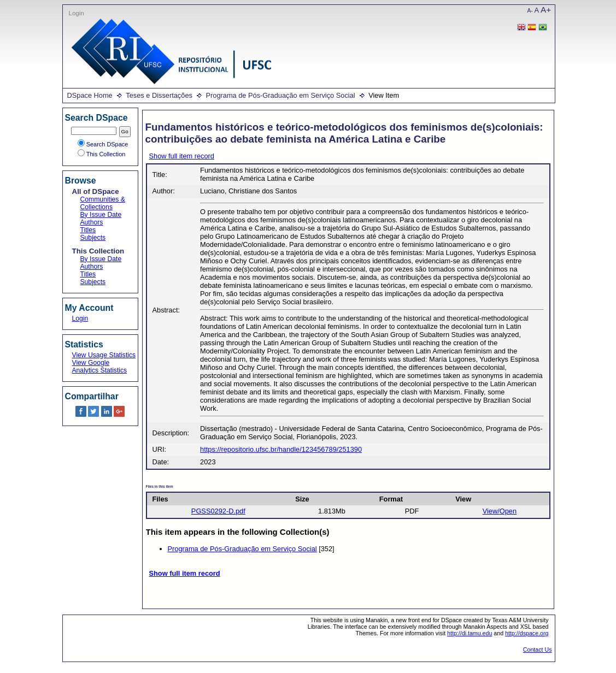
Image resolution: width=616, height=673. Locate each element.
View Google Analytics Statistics (100, 367)
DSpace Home (90, 95)
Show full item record (182, 156)
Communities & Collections (103, 203)
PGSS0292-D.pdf (218, 511)
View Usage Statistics (104, 355)
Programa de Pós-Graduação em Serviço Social (280, 95)
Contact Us (538, 650)
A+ (546, 10)
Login (77, 13)
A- (530, 11)
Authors (92, 222)
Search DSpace (103, 144)
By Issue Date (101, 215)
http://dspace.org (527, 633)
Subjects (93, 238)
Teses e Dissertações (159, 95)
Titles (88, 230)
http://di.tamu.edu (470, 633)
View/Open (500, 511)
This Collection (102, 154)
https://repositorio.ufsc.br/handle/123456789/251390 (281, 449)
